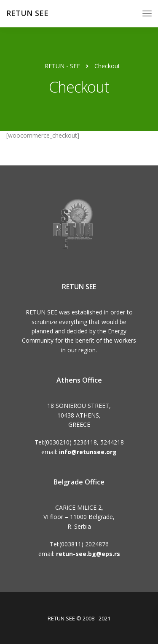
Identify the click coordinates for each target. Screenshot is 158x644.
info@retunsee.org (88, 452)
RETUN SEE (27, 13)
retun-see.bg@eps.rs (88, 554)
